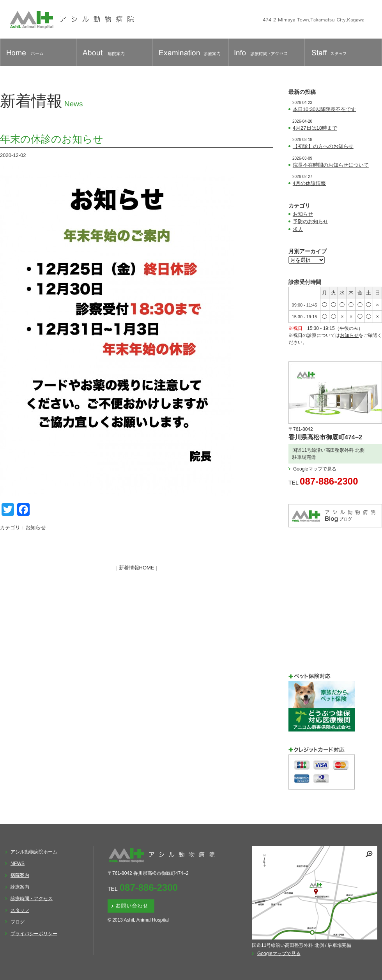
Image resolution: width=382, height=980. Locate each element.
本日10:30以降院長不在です (325, 109)
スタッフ (20, 910)
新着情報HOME (137, 568)
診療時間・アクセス (32, 899)
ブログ (18, 922)
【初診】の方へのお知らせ (323, 146)
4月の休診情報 (309, 183)
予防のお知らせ (310, 221)
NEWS (18, 864)
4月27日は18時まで (315, 128)
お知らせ (35, 528)
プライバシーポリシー (34, 934)
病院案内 (20, 875)
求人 (298, 229)
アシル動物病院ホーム (34, 852)
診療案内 (20, 887)
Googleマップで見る (315, 469)
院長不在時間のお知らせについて (331, 165)
